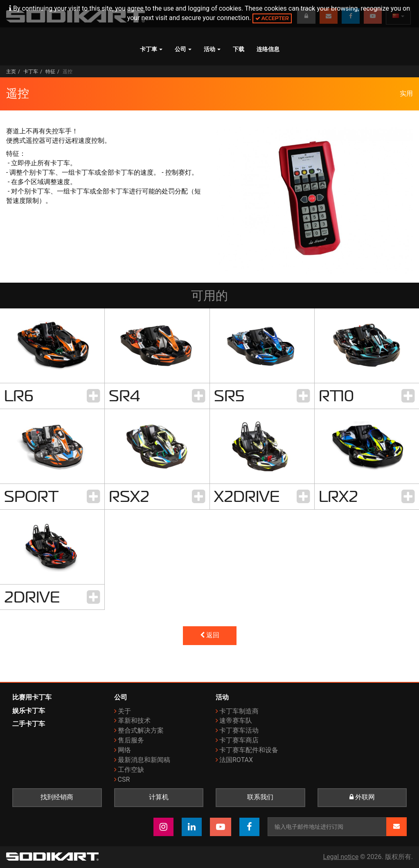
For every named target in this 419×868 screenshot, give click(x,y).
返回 (210, 635)
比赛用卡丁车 (32, 697)
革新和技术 (134, 721)
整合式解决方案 (141, 730)
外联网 (362, 797)
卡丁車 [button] (151, 49)
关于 (124, 711)
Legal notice (341, 857)
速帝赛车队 (236, 721)
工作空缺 (131, 770)
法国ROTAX (236, 760)
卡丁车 (31, 72)
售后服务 (131, 740)
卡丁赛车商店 (239, 740)
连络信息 (268, 49)
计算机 (159, 797)
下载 (239, 49)
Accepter (272, 18)
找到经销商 (57, 797)
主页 (11, 72)
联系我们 (260, 797)
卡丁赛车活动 (239, 730)
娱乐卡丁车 (29, 711)
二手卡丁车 (29, 724)
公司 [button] (183, 49)
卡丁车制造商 (239, 711)
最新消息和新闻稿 (144, 760)
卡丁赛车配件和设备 (249, 750)
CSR (124, 779)
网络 (124, 750)
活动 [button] (212, 49)
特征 (50, 72)
